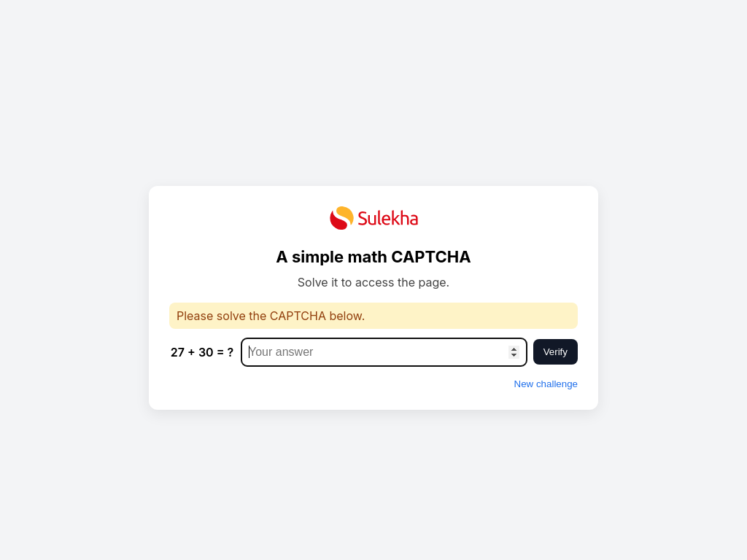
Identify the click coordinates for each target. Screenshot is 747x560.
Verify (556, 352)
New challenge (546, 384)
